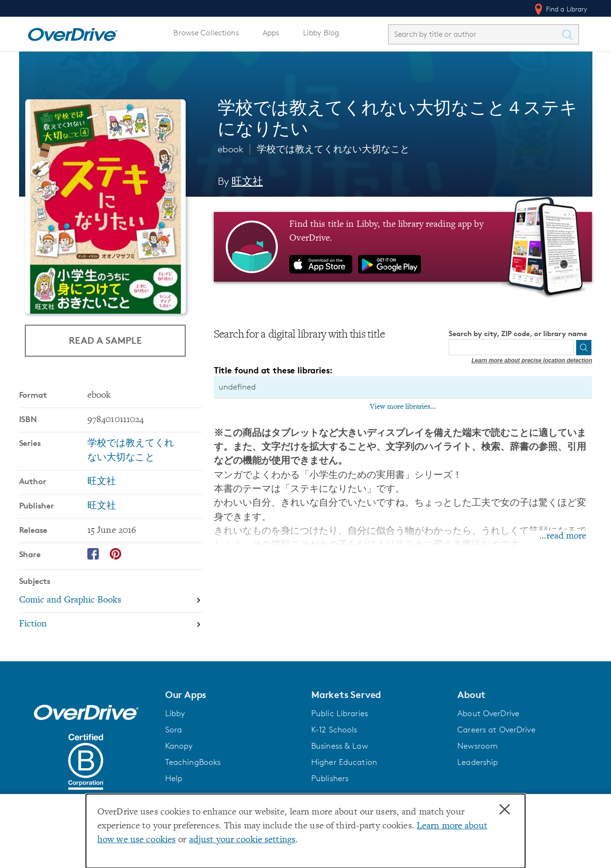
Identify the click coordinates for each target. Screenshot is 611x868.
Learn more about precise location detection (532, 360)
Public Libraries (340, 713)
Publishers (330, 778)
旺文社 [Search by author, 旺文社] (247, 181)
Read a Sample (105, 340)
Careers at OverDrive (496, 730)
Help (174, 778)
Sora (174, 730)
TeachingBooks (193, 762)
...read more (563, 536)
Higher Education (344, 762)
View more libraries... (403, 407)
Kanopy (179, 746)
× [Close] (505, 810)
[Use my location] (566, 348)
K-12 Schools (334, 730)
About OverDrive (488, 713)
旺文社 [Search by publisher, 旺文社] (102, 506)
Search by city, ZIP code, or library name (518, 333)
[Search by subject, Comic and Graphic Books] (111, 601)
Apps (271, 33)
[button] (232, 695)
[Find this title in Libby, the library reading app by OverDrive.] (403, 247)
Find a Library (560, 9)
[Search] (584, 348)
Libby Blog (321, 33)
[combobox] (475, 34)
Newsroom (478, 746)
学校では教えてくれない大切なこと (333, 149)
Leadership (478, 762)
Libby (175, 713)
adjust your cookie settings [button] (242, 840)
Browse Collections (206, 33)
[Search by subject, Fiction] (111, 625)
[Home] (73, 32)
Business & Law (340, 746)
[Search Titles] (570, 34)
